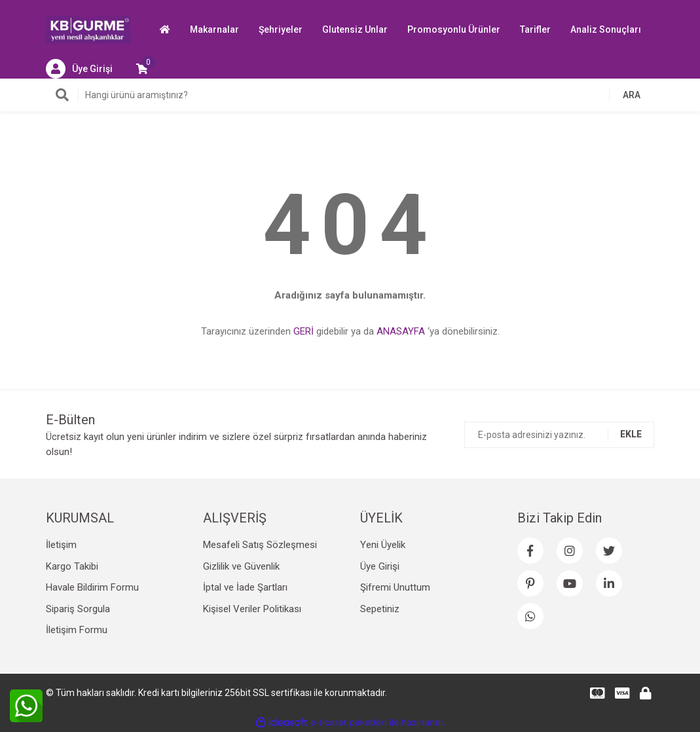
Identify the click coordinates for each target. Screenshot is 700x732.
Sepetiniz (380, 609)
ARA (632, 95)
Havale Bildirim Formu (92, 587)
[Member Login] (79, 69)
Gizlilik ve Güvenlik (241, 566)
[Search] (350, 95)
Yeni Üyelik (383, 545)
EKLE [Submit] (631, 434)
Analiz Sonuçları (606, 29)
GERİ (304, 331)
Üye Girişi (380, 566)
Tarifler (535, 29)
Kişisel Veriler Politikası (252, 609)
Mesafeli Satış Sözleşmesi (260, 545)
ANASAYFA (401, 331)
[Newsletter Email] (559, 435)
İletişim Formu (77, 630)
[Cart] (142, 69)
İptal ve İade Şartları (245, 587)
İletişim (61, 545)
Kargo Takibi (72, 566)
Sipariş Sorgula (78, 609)
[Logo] (88, 29)
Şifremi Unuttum (395, 587)
